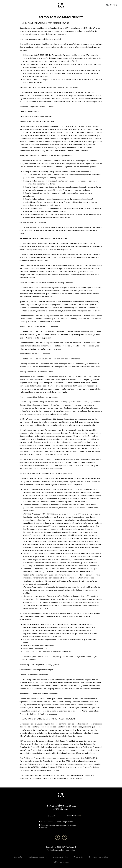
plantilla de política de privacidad (46, 778)
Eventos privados (60, 857)
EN (111, 5)
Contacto (18, 857)
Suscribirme (74, 816)
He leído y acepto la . (57, 822)
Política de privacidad (99, 857)
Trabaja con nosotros (37, 857)
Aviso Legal (78, 857)
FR (116, 5)
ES (107, 5)
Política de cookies (61, 862)
